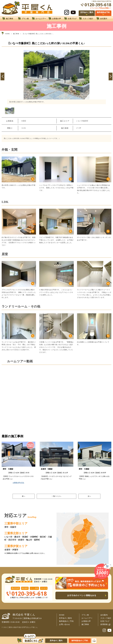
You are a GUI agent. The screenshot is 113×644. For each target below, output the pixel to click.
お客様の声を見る (19, 483)
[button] (2, 76)
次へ (89, 496)
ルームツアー (87, 618)
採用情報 (104, 624)
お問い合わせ (65, 624)
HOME (62, 615)
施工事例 (85, 624)
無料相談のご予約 (66, 621)
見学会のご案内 (65, 618)
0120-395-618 (98, 5)
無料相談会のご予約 (80, 641)
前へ (24, 496)
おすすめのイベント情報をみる (82, 595)
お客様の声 (86, 621)
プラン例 (85, 615)
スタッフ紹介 (106, 618)
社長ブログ (105, 621)
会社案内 (104, 615)
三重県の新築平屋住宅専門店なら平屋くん (22, 627)
